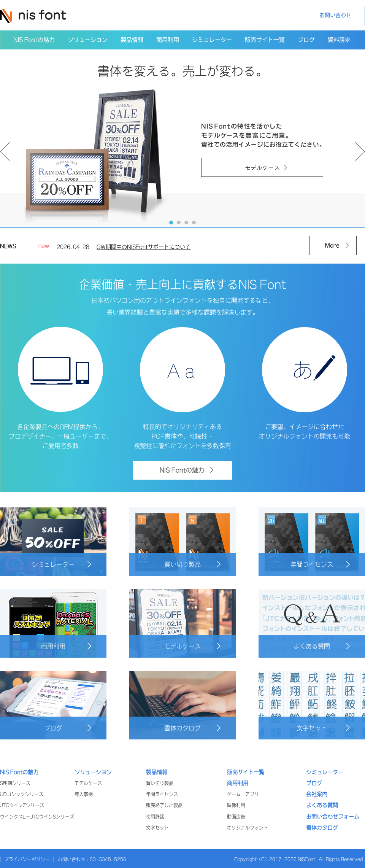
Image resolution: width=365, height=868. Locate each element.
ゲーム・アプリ (243, 794)
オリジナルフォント (248, 828)
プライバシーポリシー (27, 859)
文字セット (323, 728)
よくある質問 (322, 646)
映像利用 (236, 805)
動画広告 (236, 817)
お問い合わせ (335, 15)
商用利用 (66, 646)
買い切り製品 (192, 564)
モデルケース (192, 646)
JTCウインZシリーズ (22, 805)
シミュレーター (62, 564)
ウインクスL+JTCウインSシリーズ (37, 817)
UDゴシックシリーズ (22, 794)
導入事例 (84, 794)
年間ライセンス (320, 564)
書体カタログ (192, 728)
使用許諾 (155, 817)
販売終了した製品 (164, 805)
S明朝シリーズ (15, 783)
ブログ (68, 728)
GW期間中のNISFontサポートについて (144, 248)
